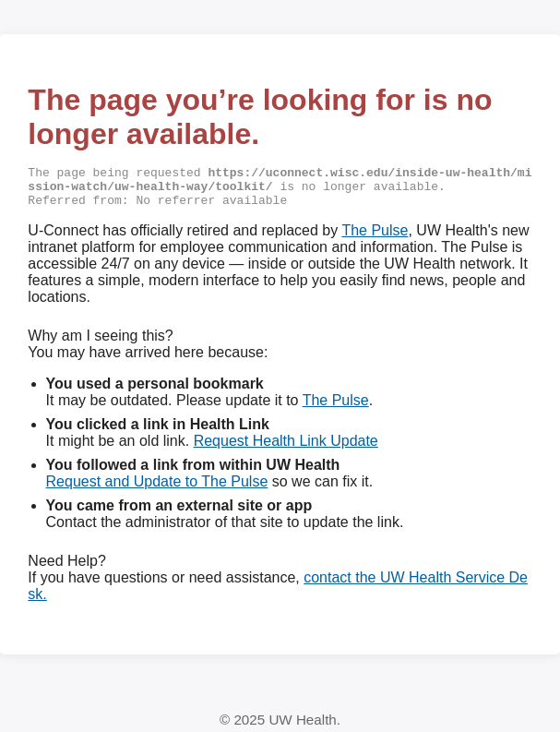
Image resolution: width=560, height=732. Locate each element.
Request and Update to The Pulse (157, 486)
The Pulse (375, 235)
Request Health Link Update (286, 445)
